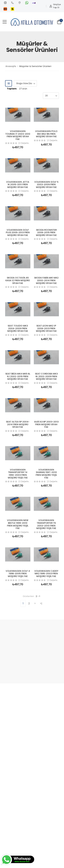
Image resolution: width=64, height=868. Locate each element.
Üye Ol (59, 6)
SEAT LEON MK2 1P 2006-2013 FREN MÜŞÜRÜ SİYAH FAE (46, 328)
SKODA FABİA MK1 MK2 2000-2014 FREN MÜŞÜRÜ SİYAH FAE (46, 280)
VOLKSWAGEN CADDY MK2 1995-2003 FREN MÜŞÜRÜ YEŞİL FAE (46, 574)
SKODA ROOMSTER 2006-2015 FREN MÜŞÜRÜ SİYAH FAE (46, 233)
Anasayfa (11, 66)
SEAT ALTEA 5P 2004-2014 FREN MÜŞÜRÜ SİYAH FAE (18, 424)
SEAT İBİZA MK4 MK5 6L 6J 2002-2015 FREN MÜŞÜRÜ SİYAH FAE (18, 376)
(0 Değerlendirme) (24, 143)
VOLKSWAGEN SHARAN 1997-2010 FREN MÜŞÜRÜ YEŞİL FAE (46, 474)
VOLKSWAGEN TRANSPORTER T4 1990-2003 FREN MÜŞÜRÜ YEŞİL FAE (18, 474)
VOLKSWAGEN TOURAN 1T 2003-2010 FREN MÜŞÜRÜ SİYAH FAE (18, 135)
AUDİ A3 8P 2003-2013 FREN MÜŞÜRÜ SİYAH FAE (46, 424)
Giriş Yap (53, 6)
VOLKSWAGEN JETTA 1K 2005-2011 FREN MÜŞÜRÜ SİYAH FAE (18, 185)
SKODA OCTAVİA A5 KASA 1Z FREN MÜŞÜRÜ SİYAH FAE (18, 280)
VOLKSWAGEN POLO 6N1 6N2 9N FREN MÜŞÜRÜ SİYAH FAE (46, 134)
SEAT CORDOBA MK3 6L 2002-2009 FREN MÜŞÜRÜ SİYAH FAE (46, 376)
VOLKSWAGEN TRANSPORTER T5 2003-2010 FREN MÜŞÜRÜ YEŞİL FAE (46, 524)
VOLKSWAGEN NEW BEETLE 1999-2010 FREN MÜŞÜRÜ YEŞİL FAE (18, 524)
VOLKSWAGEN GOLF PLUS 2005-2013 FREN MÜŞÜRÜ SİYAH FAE (18, 233)
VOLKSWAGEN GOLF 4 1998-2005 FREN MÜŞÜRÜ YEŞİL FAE (18, 574)
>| (41, 603)
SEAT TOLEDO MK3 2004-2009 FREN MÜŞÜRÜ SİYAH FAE (18, 328)
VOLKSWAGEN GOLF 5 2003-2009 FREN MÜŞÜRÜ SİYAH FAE (46, 185)
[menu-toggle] (5, 22)
